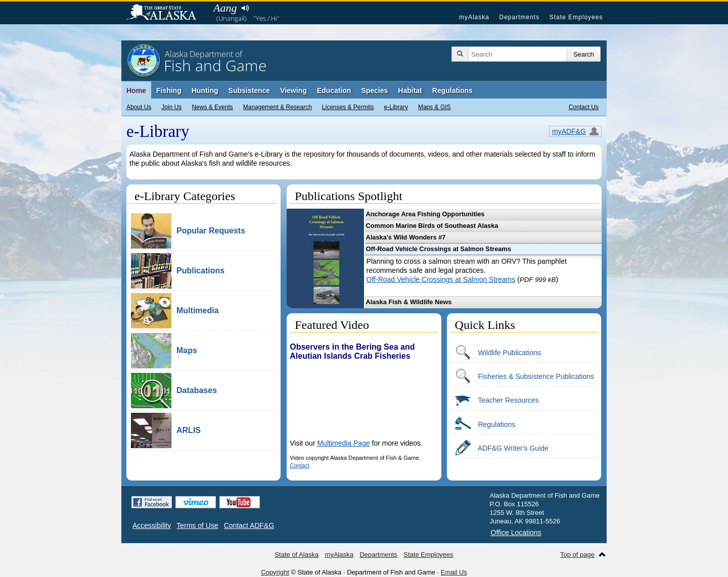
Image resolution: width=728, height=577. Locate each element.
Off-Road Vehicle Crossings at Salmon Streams (441, 279)
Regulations (452, 90)
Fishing (169, 90)
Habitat (410, 90)
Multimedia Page (343, 443)
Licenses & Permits (348, 107)
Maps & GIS (435, 107)
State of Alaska (166, 13)
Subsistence (249, 90)
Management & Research (278, 107)
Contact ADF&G (249, 525)
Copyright (275, 572)
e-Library (396, 107)
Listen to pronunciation (245, 8)
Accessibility (152, 525)
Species (374, 90)
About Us (139, 107)
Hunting (205, 90)
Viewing (293, 90)
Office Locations (516, 533)
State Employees (576, 17)
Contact (300, 465)
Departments (519, 17)
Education (334, 90)
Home (136, 90)
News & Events (212, 107)
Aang (225, 8)
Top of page (577, 555)
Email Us (454, 572)
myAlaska (474, 17)
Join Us (171, 107)
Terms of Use (197, 525)
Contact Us (584, 107)
